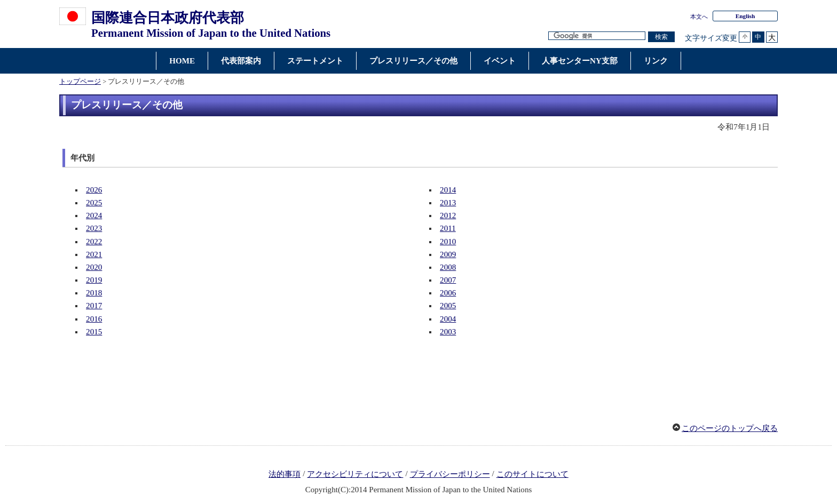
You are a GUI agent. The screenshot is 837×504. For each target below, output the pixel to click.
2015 (94, 332)
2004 (448, 319)
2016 (94, 319)
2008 (448, 267)
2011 (448, 228)
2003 (448, 332)
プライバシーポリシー (450, 474)
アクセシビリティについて (355, 474)
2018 (94, 293)
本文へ (699, 17)
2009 (448, 254)
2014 (448, 190)
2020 (94, 267)
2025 (94, 203)
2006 (448, 293)
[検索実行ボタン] (661, 37)
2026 (94, 190)
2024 (94, 215)
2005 (448, 306)
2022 (94, 242)
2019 (94, 280)
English (745, 16)
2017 (94, 306)
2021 (94, 254)
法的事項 (285, 474)
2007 (448, 280)
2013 (448, 203)
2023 (94, 228)
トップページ (80, 82)
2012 (448, 215)
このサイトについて (532, 474)
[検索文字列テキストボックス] (597, 36)
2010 (448, 242)
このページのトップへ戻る (730, 428)
